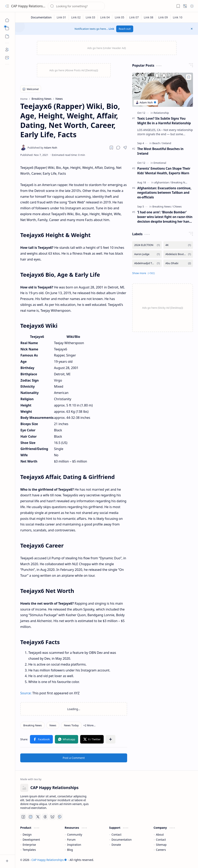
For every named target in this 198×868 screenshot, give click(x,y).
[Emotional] (160, 163)
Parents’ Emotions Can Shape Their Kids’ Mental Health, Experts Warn (164, 171)
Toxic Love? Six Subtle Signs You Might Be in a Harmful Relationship (164, 121)
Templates (29, 850)
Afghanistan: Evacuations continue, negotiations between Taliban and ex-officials (164, 193)
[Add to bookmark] (189, 77)
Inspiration (74, 845)
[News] (53, 725)
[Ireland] (167, 143)
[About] (7, 50)
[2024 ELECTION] (147, 245)
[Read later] (111, 148)
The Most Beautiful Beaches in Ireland (160, 151)
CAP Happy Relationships (30, 6)
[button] (7, 6)
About (160, 834)
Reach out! (125, 29)
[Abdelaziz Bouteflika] (178, 254)
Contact (117, 834)
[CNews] (178, 206)
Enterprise (29, 845)
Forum (71, 840)
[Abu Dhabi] (178, 263)
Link (112, 29)
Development (31, 840)
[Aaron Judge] (147, 254)
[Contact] (7, 58)
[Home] (7, 20)
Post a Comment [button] (74, 758)
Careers (161, 850)
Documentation (122, 840)
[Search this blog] (76, 6)
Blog (70, 850)
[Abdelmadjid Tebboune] (147, 263)
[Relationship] (161, 113)
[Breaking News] (32, 725)
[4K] (178, 245)
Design (27, 834)
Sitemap (161, 845)
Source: (26, 693)
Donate (116, 845)
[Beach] (157, 143)
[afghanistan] (162, 182)
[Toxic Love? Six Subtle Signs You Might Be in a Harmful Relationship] (163, 90)
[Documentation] (41, 17)
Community (75, 834)
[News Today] (71, 725)
